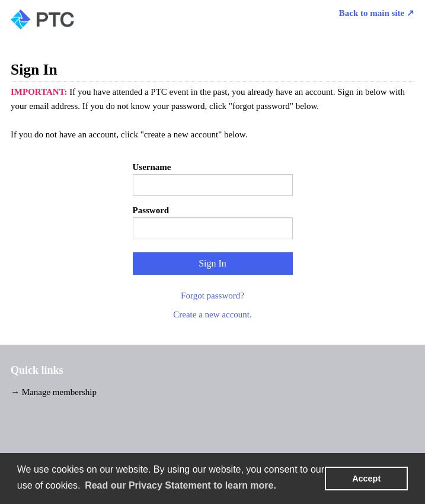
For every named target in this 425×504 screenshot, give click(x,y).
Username (152, 167)
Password (151, 210)
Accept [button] (366, 479)
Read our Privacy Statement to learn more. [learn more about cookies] (180, 485)
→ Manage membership (54, 392)
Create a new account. (212, 314)
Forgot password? (213, 296)
